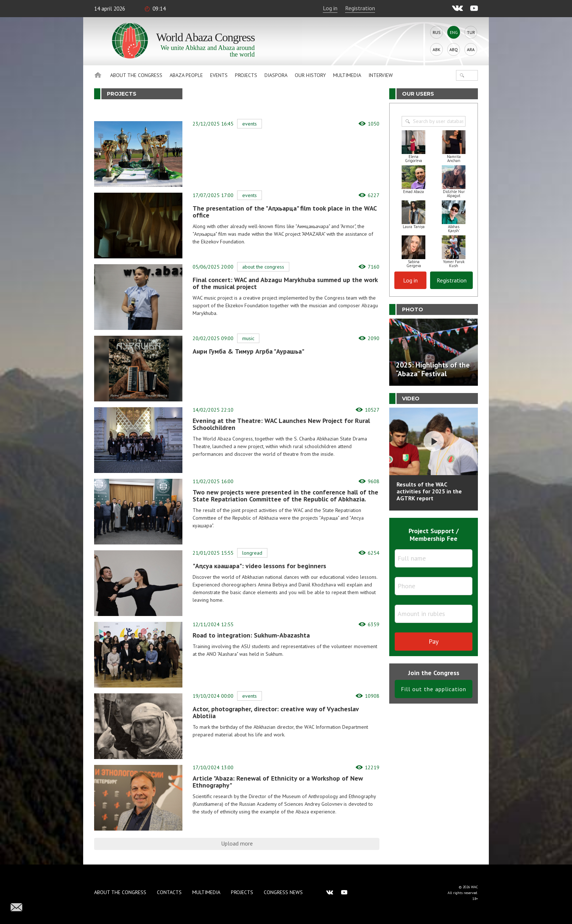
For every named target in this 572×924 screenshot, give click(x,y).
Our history (310, 75)
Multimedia (347, 75)
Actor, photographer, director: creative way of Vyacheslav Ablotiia (276, 712)
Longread (252, 553)
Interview (381, 75)
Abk (436, 49)
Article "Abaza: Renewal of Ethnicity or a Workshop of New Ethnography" (278, 782)
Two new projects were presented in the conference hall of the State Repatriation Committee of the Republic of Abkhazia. (285, 496)
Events (219, 75)
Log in (330, 8)
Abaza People (186, 75)
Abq (454, 49)
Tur (471, 32)
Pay (434, 641)
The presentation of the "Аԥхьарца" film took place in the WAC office (285, 212)
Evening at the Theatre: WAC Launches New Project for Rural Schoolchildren (281, 424)
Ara (471, 49)
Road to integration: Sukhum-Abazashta (251, 635)
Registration (360, 8)
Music (248, 338)
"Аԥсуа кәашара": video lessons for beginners (259, 566)
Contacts (169, 892)
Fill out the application (434, 689)
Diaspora (276, 75)
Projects (246, 75)
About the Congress (136, 75)
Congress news (283, 892)
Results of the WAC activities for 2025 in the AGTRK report (429, 491)
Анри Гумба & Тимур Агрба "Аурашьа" (248, 351)
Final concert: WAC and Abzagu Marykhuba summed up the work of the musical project (285, 283)
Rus (437, 32)
